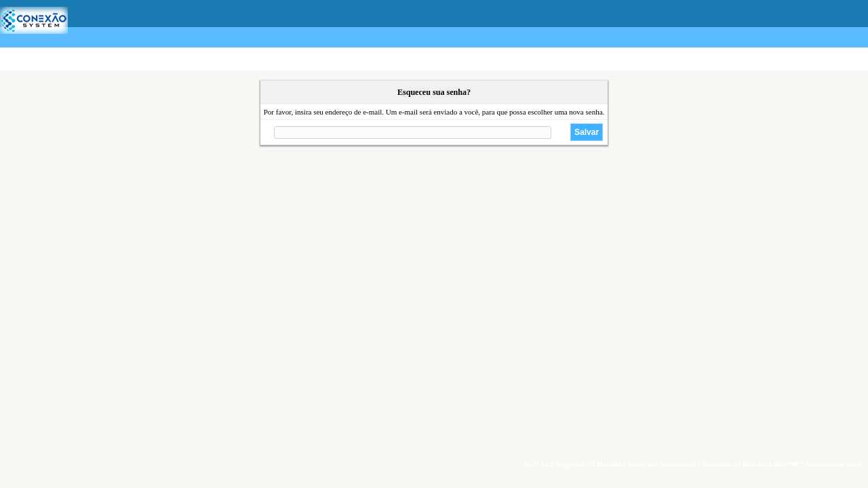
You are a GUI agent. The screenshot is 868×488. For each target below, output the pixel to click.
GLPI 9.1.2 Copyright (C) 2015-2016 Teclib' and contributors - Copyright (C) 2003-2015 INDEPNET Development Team (693, 464)
